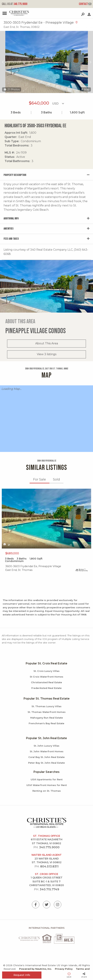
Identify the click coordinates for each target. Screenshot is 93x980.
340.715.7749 (49, 889)
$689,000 (12, 553)
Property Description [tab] (15, 175)
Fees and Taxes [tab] (11, 239)
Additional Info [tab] (11, 219)
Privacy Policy (64, 969)
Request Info (22, 975)
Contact (85, 4)
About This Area (47, 343)
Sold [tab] (56, 479)
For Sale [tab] (40, 479)
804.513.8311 (49, 866)
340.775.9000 (15, 4)
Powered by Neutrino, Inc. (35, 969)
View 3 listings (47, 354)
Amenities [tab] (9, 229)
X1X (46, 519)
